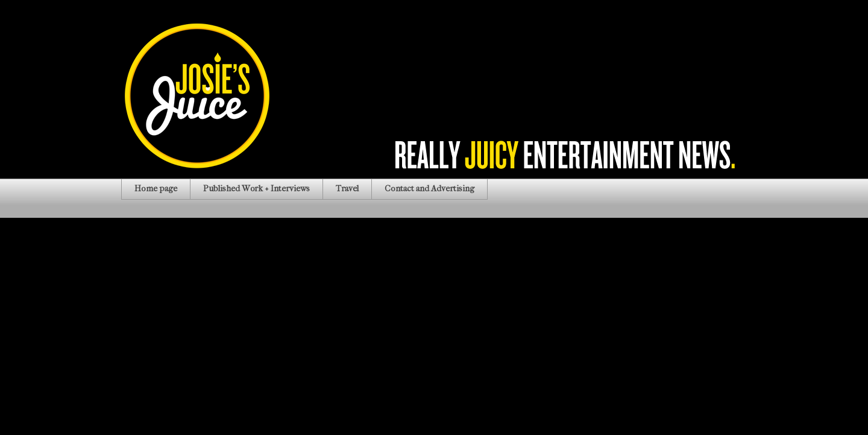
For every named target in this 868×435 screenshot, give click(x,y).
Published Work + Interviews (256, 189)
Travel (347, 189)
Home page (156, 189)
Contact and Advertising (429, 189)
